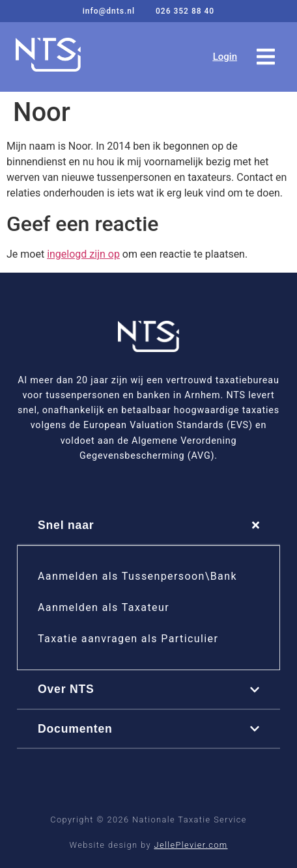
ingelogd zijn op (83, 254)
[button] (266, 57)
